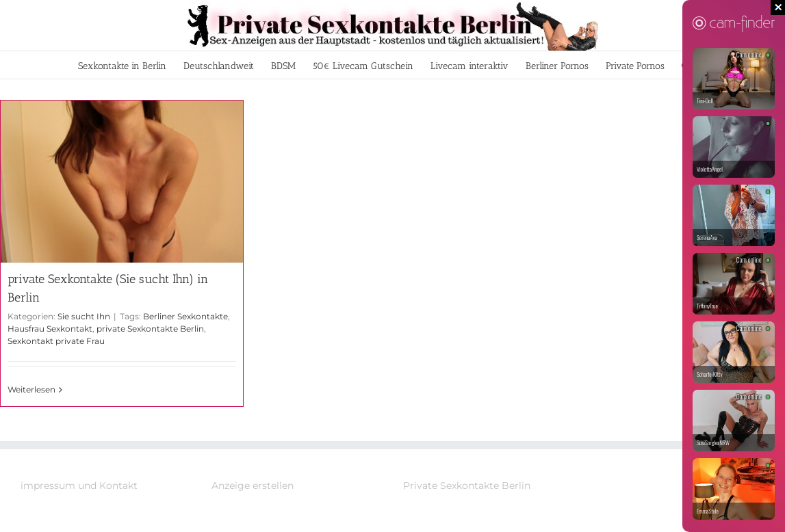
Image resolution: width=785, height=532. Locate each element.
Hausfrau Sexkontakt (50, 329)
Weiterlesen (31, 389)
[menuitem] (122, 65)
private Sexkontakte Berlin (150, 329)
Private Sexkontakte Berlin (467, 486)
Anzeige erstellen (253, 486)
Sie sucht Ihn (84, 316)
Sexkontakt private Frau (56, 341)
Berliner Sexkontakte (185, 316)
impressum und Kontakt (79, 486)
